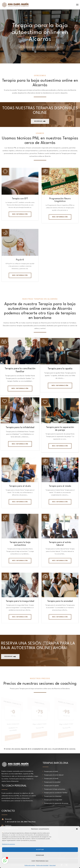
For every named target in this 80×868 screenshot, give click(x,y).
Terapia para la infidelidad (20, 427)
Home (20, 47)
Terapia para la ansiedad (60, 600)
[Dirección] (3, 818)
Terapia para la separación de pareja (56, 802)
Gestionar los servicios (8, 844)
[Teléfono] (3, 825)
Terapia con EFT (20, 199)
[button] (77, 829)
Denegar (40, 855)
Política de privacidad (42, 865)
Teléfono (8, 825)
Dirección (8, 818)
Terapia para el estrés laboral (54, 774)
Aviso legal (52, 865)
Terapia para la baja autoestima (55, 788)
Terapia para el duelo (20, 486)
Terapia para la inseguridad (20, 600)
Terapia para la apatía (60, 368)
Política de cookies (30, 865)
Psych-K (20, 259)
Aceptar (40, 850)
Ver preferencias (40, 861)
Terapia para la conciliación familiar (56, 792)
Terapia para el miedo (60, 486)
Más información (20, 214)
